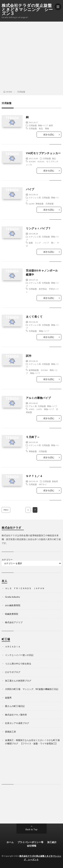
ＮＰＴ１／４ (34, 476)
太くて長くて (34, 317)
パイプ (30, 189)
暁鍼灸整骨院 (12, 614)
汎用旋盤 (33, 125)
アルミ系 (33, 406)
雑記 (54, 158)
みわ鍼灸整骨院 (13, 605)
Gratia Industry (13, 597)
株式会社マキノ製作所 (16, 715)
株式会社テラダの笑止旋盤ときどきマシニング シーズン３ (27, 9)
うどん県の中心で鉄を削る (18, 664)
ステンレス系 (35, 197)
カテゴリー (7, 560)
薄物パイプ (43, 125)
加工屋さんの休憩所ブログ (18, 681)
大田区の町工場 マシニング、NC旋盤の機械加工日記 (32, 689)
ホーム (10, 842)
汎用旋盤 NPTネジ (38, 484)
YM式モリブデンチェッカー (43, 153)
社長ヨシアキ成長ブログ (17, 723)
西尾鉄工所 (10, 732)
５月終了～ (33, 437)
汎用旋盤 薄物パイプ (39, 331)
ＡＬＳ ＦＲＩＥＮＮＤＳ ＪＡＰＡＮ (25, 588)
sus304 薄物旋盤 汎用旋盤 (41, 204)
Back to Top (32, 829)
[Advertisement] (32, 55)
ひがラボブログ (13, 672)
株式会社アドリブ (14, 622)
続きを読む (49, 134)
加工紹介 (52, 842)
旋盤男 (8, 698)
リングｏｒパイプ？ (38, 228)
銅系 (51, 125)
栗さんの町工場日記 (15, 706)
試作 (29, 356)
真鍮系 (55, 481)
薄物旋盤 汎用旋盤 (38, 451)
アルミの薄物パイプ (38, 398)
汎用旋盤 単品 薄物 (39, 128)
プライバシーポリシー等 (30, 842)
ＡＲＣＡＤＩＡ (13, 647)
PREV (6, 510)
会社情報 (32, 846)
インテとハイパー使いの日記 (19, 655)
